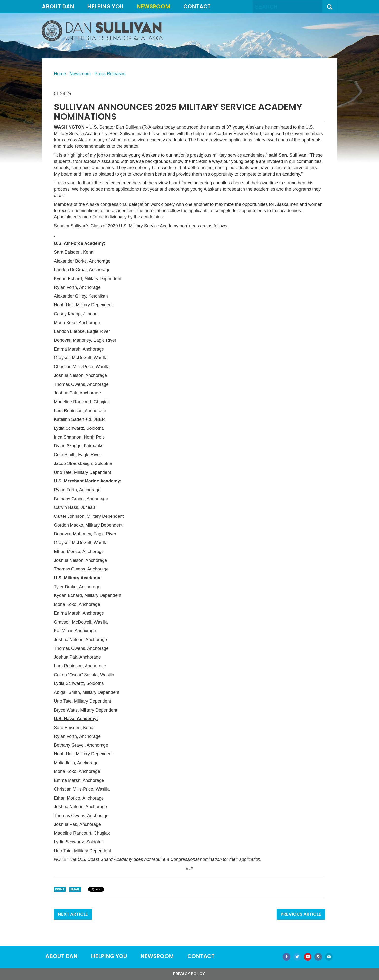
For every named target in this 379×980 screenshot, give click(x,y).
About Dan (58, 7)
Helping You (105, 7)
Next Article (73, 914)
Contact (197, 7)
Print (60, 889)
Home (60, 74)
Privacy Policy (189, 974)
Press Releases (110, 74)
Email (75, 889)
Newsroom (154, 7)
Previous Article (301, 914)
